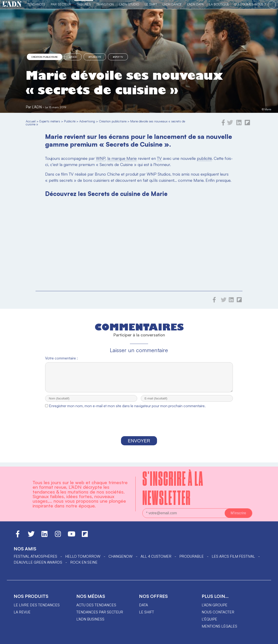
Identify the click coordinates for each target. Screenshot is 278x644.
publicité (204, 158)
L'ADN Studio (129, 4)
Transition (105, 4)
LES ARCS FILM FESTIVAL (233, 556)
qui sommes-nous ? (250, 4)
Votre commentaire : (61, 358)
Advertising (87, 121)
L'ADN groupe (215, 605)
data (143, 605)
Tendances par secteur (100, 612)
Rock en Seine (84, 562)
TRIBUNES (84, 4)
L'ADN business (90, 619)
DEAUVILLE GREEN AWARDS (38, 562)
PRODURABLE (192, 556)
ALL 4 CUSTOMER (156, 556)
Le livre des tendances (37, 605)
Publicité (70, 121)
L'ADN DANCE (172, 4)
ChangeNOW (121, 556)
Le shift (147, 612)
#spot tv (118, 57)
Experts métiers (50, 121)
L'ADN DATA (196, 4)
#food (73, 57)
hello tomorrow (83, 556)
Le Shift (151, 4)
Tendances (36, 4)
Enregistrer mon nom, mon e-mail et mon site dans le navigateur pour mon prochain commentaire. (127, 410)
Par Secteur (61, 4)
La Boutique (219, 4)
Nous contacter (218, 612)
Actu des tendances (96, 605)
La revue (22, 612)
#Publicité (95, 57)
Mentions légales (219, 626)
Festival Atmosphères (35, 556)
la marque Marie (122, 158)
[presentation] (139, 428)
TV (159, 158)
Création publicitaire (45, 57)
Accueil (31, 121)
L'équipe (209, 619)
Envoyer (139, 445)
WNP (101, 158)
